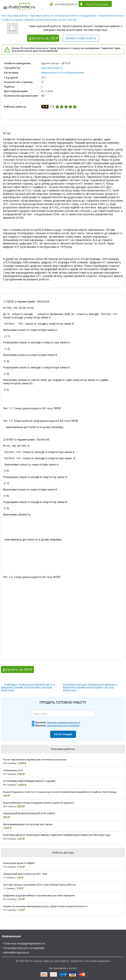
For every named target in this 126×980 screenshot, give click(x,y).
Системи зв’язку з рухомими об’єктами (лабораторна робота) (39, 885)
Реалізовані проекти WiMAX (19, 863)
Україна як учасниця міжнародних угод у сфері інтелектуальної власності (45, 906)
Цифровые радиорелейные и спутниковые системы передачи (39, 895)
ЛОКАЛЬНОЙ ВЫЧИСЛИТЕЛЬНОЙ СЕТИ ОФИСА (29, 814)
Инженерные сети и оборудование (62, 73)
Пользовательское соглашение (24, 948)
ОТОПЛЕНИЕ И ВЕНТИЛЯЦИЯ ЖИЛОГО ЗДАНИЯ (29, 781)
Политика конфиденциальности (24, 943)
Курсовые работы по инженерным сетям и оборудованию (63, 16)
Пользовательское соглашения (63, 726)
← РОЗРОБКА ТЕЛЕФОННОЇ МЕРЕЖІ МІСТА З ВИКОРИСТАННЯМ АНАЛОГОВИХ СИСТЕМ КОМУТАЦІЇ (28, 688)
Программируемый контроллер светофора (28, 824)
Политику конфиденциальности (63, 723)
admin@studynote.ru (66, 4)
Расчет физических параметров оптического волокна (35, 760)
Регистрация (63, 734)
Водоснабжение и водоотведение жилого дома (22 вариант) (39, 803)
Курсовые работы (18, 16)
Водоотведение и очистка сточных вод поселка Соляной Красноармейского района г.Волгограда (60, 792)
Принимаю (58, 723)
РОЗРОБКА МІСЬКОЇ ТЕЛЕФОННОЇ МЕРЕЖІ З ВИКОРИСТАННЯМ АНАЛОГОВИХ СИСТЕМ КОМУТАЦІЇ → (90, 688)
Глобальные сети (13, 770)
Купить (45, 38)
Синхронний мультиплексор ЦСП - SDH (25, 874)
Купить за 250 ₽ (19, 669)
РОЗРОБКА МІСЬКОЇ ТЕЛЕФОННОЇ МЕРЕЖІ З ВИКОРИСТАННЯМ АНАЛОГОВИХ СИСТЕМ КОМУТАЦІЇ (57, 835)
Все (4, 16)
